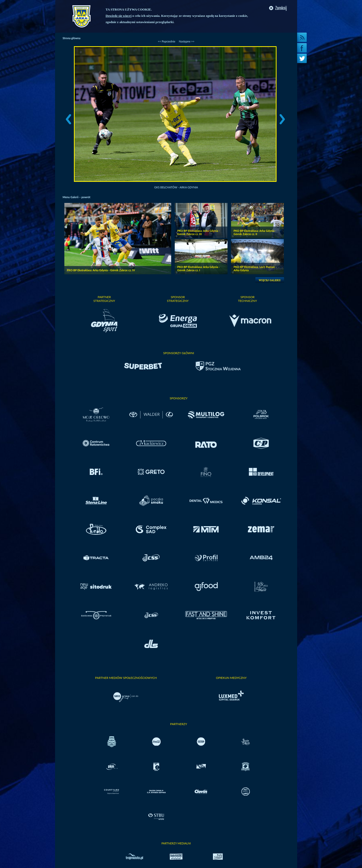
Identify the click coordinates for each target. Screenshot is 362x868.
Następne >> (187, 41)
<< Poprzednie (167, 41)
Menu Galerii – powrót (76, 197)
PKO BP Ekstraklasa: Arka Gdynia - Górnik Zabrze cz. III (199, 232)
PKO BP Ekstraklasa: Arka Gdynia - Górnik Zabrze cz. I (199, 268)
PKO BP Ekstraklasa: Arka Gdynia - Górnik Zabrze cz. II (255, 232)
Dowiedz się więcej (119, 16)
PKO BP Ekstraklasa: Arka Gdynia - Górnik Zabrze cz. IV (101, 270)
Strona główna (72, 38)
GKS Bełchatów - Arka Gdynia (176, 187)
